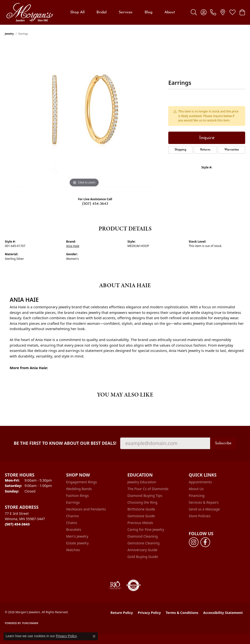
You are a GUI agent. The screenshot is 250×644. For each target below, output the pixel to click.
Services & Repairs (204, 502)
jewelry (9, 34)
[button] (194, 12)
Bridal (102, 12)
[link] (213, 12)
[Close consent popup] (94, 636)
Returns (205, 150)
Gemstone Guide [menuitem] (141, 516)
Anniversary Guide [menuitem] (142, 550)
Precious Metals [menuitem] (140, 523)
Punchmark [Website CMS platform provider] (30, 623)
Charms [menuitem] (73, 516)
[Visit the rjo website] (115, 585)
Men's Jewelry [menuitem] (77, 536)
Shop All (77, 12)
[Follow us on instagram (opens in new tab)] (194, 542)
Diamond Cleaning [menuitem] (143, 536)
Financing (197, 496)
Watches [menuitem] (73, 550)
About (170, 12)
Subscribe (223, 443)
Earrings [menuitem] (73, 502)
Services (126, 12)
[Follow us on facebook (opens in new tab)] (205, 542)
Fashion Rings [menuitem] (78, 496)
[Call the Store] (17, 524)
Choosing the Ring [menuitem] (142, 502)
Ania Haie (73, 246)
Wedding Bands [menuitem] (79, 489)
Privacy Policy (149, 613)
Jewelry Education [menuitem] (142, 482)
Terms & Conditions (182, 613)
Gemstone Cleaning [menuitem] (143, 543)
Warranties (232, 150)
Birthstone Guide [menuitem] (141, 509)
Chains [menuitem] (72, 523)
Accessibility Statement (223, 613)
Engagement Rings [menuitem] (82, 482)
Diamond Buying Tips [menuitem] (145, 496)
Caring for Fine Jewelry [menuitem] (146, 529)
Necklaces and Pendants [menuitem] (86, 509)
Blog (149, 12)
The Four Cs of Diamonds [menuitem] (148, 489)
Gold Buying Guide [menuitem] (143, 557)
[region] (84, 116)
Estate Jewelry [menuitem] (77, 543)
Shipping (180, 150)
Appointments (200, 482)
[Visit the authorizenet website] (133, 585)
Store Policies (200, 516)
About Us (196, 489)
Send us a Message (204, 509)
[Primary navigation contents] (123, 12)
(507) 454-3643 (95, 204)
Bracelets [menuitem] (74, 529)
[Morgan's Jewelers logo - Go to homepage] (30, 12)
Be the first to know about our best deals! (65, 443)
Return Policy (122, 613)
